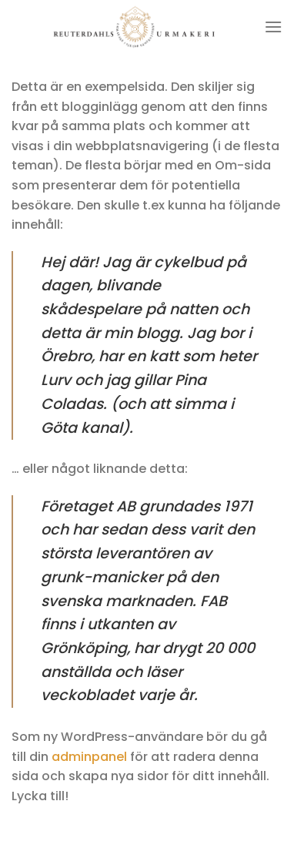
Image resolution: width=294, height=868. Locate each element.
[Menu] (273, 27)
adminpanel (89, 757)
